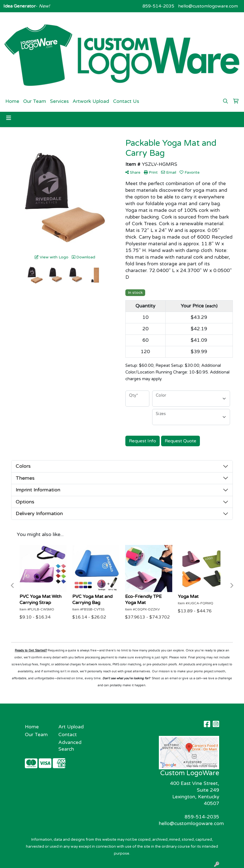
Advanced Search (70, 746)
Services (59, 101)
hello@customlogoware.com (208, 6)
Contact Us (126, 101)
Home (12, 101)
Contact (68, 735)
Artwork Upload (91, 101)
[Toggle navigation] (9, 118)
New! (44, 6)
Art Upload (71, 727)
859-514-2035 (158, 6)
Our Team (35, 101)
